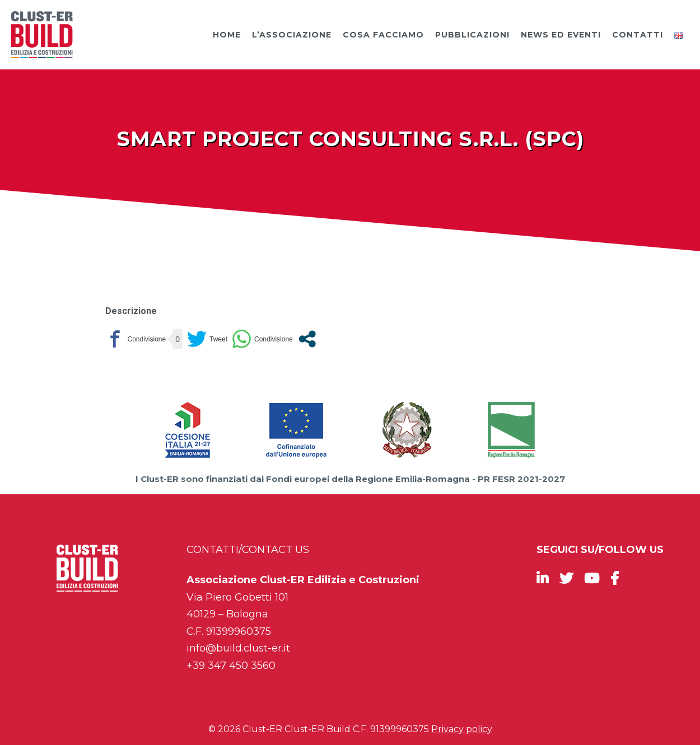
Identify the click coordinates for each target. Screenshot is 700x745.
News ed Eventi (561, 35)
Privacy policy (462, 729)
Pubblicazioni (472, 35)
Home (227, 35)
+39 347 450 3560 (231, 666)
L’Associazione (292, 35)
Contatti (638, 35)
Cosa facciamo (383, 35)
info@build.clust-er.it (238, 648)
